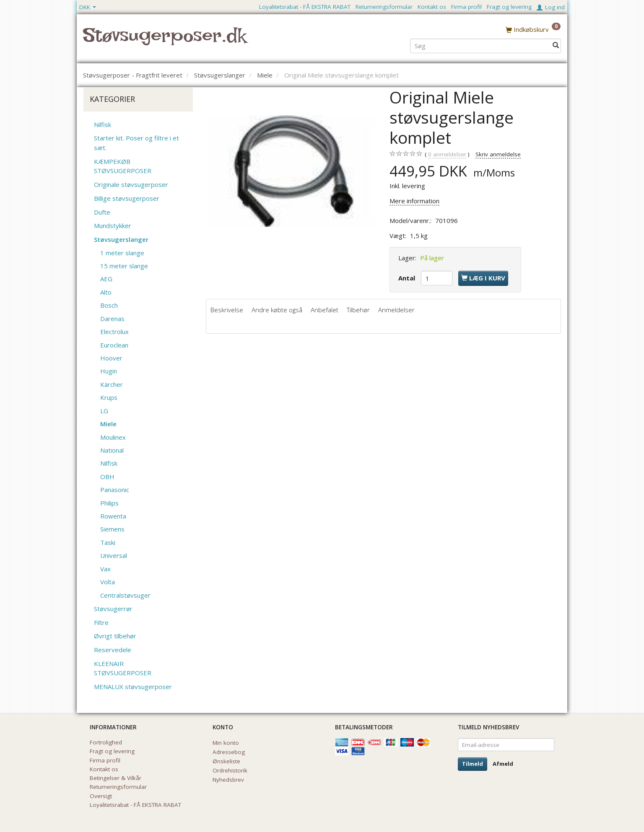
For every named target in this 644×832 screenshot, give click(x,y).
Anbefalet (325, 310)
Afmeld (503, 764)
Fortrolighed (106, 742)
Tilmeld (473, 764)
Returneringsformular (384, 7)
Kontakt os (432, 7)
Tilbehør (358, 310)
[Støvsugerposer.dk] (165, 40)
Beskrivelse (227, 310)
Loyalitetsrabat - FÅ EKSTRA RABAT (305, 7)
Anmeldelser (396, 310)
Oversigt (101, 796)
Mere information (414, 201)
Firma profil (466, 7)
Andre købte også (277, 310)
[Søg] (556, 45)
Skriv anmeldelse (498, 154)
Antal (408, 278)
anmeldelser (447, 154)
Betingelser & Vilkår (116, 778)
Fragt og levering (509, 7)
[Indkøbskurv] (533, 29)
